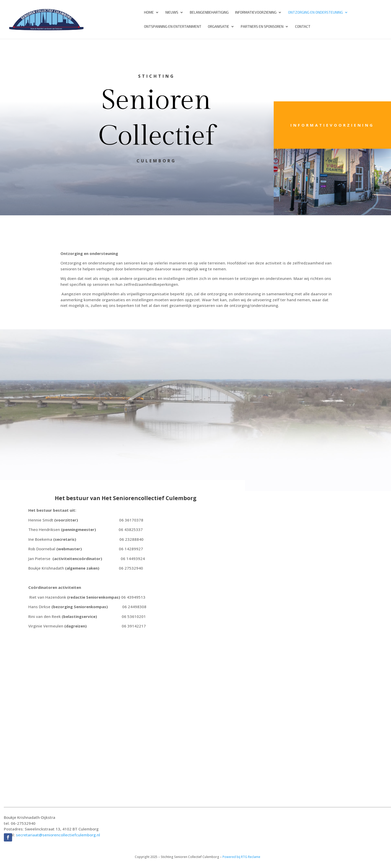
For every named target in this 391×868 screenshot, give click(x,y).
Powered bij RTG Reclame (241, 857)
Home (149, 12)
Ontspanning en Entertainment (173, 27)
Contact (303, 27)
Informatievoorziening (256, 12)
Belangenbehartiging (209, 12)
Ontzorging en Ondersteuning (316, 12)
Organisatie (219, 27)
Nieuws (172, 12)
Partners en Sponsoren (262, 27)
